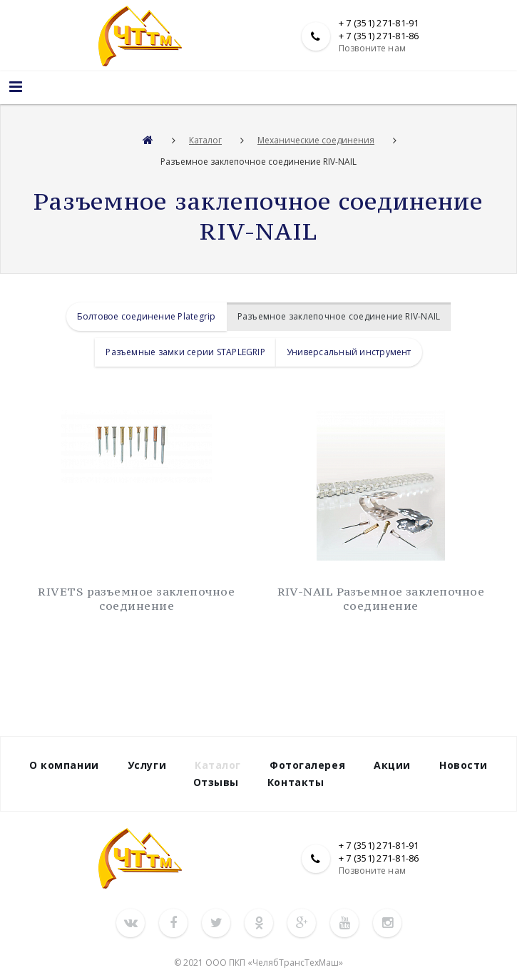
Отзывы (216, 782)
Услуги (147, 765)
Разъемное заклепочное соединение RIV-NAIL (339, 316)
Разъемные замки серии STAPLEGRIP (185, 352)
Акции (392, 765)
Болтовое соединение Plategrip (147, 316)
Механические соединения (316, 140)
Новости (464, 765)
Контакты (296, 782)
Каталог (205, 140)
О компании (64, 765)
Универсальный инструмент (349, 352)
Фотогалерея (307, 765)
